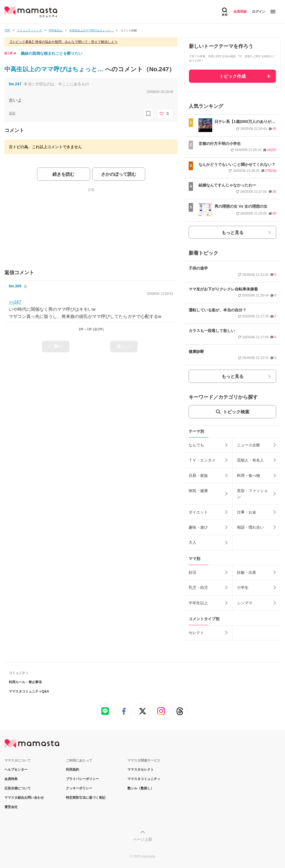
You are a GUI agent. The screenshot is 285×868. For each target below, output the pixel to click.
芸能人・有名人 (250, 460)
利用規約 (72, 770)
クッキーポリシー (79, 788)
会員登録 (240, 12)
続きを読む (63, 174)
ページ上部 (142, 839)
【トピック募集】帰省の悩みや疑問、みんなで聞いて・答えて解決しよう (63, 42)
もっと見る (233, 233)
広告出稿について (18, 788)
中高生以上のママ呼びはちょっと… (55, 69)
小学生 (243, 587)
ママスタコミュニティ (144, 779)
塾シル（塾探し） (141, 788)
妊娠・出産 (247, 572)
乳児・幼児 (198, 587)
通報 (12, 113)
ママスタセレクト (141, 770)
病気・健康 (198, 491)
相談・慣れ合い (250, 527)
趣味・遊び (198, 527)
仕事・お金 (247, 512)
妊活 (192, 572)
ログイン (259, 12)
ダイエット (198, 512)
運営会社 (11, 807)
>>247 (15, 302)
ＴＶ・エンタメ (202, 460)
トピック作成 (233, 76)
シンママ (245, 603)
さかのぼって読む (119, 174)
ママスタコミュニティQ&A (29, 691)
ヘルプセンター (16, 770)
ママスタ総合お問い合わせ (24, 798)
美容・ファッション (252, 494)
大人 (192, 542)
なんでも (196, 445)
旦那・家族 (198, 476)
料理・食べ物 (248, 476)
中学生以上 (198, 603)
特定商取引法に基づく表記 (86, 798)
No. (15, 84)
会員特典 (11, 779)
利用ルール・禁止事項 (25, 682)
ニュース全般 (248, 445)
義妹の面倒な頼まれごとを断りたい (52, 53)
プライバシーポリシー (82, 779)
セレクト (196, 633)
